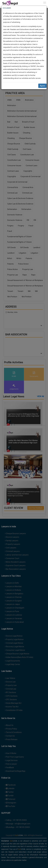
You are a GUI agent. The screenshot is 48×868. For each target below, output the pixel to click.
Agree (42, 86)
